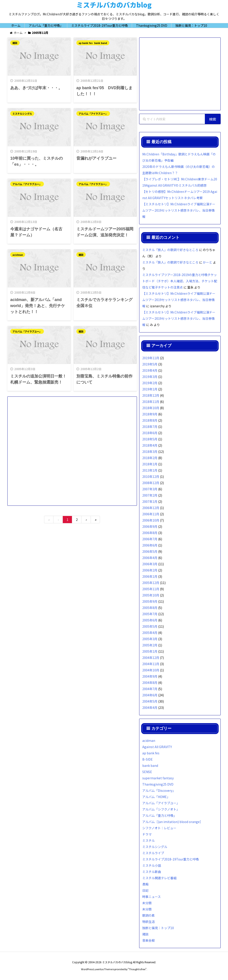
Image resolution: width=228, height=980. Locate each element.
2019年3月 (150, 377)
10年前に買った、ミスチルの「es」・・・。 (37, 162)
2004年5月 (150, 701)
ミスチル (149, 840)
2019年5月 (150, 364)
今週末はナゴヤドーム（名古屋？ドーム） (36, 233)
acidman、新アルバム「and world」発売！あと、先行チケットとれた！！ (38, 307)
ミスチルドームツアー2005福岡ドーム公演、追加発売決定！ (105, 233)
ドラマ (147, 834)
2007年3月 (150, 489)
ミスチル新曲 (152, 872)
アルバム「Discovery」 (159, 790)
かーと (208, 262)
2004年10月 (151, 670)
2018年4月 (150, 445)
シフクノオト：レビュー (159, 828)
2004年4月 (150, 708)
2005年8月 (150, 608)
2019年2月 (150, 383)
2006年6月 (150, 545)
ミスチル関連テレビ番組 (159, 878)
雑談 (15, 43)
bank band (101, 43)
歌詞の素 (149, 915)
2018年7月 (150, 427)
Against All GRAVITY (157, 747)
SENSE (147, 772)
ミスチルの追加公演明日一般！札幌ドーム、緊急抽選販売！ (38, 381)
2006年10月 (151, 520)
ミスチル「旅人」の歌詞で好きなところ (170, 250)
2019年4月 (150, 370)
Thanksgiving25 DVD (158, 784)
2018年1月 (150, 464)
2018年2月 (150, 458)
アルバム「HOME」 (156, 797)
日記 (145, 890)
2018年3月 (150, 452)
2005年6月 (150, 620)
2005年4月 (150, 633)
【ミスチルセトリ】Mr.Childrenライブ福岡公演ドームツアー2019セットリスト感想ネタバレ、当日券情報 (179, 210)
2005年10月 (151, 595)
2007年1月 (150, 501)
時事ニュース (152, 897)
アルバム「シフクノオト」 (161, 809)
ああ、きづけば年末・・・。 (36, 88)
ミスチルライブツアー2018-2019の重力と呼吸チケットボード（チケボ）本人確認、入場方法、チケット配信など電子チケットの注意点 (180, 281)
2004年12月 (151, 658)
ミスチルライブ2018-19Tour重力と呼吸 (171, 859)
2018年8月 (150, 420)
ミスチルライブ (153, 853)
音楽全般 (149, 940)
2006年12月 (151, 508)
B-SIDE (148, 759)
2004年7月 (150, 689)
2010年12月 (151, 477)
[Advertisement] (72, 449)
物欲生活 (149, 922)
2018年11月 (151, 402)
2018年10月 (151, 408)
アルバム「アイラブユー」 (93, 114)
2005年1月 (150, 651)
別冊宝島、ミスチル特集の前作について (104, 381)
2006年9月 (150, 526)
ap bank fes (86, 43)
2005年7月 (150, 614)
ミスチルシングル (22, 114)
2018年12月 (151, 395)
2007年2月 (150, 495)
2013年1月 (150, 470)
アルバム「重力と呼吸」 (159, 815)
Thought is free (137, 969)
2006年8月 (150, 533)
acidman (18, 255)
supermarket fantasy (158, 778)
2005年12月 (151, 583)
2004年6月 (150, 695)
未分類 (147, 903)
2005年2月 (150, 645)
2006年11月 (151, 514)
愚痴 (145, 884)
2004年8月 (150, 683)
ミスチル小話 (152, 865)
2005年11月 (151, 589)
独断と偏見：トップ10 (158, 928)
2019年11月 (151, 358)
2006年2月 (150, 570)
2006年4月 (150, 558)
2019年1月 (150, 389)
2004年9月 (150, 676)
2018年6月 (150, 433)
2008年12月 (151, 483)
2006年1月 (150, 576)
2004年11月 (151, 664)
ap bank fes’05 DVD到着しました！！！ (104, 91)
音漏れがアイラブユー (96, 159)
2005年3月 (150, 639)
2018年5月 (150, 439)
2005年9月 (150, 601)
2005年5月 (150, 626)
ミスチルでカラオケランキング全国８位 (104, 304)
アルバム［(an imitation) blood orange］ (173, 822)
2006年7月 (150, 539)
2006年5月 (150, 551)
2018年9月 (150, 414)
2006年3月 (150, 564)
